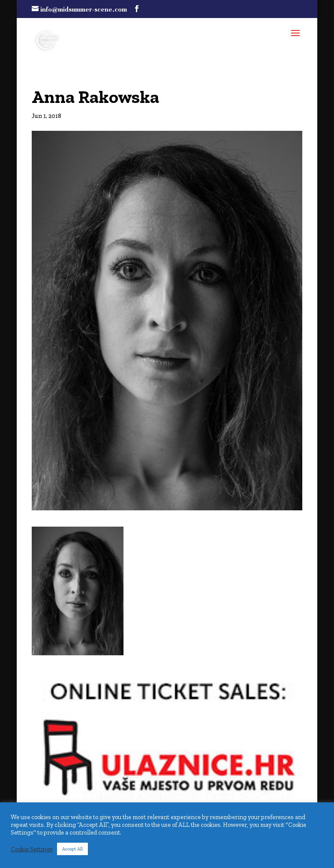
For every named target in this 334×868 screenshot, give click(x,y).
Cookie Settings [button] (32, 849)
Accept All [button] (72, 849)
